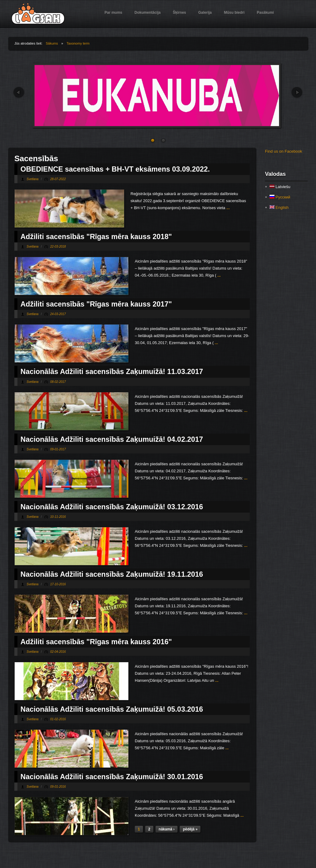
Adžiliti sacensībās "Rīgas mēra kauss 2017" (96, 304)
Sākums (52, 43)
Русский (280, 197)
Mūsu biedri (234, 13)
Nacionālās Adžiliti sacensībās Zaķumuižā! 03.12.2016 (112, 507)
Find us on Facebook (283, 151)
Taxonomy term (78, 43)
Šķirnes (179, 13)
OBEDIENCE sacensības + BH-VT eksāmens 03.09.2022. (115, 169)
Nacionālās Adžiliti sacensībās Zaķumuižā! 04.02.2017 (112, 439)
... (227, 208)
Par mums (113, 13)
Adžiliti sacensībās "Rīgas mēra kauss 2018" (96, 237)
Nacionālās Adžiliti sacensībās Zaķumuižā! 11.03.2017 (112, 372)
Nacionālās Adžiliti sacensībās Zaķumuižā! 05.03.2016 (112, 709)
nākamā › (167, 829)
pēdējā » (190, 829)
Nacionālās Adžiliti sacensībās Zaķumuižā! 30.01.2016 (112, 777)
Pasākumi (265, 13)
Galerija (205, 13)
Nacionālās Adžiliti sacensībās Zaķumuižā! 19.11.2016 (112, 574)
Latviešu (280, 187)
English (279, 207)
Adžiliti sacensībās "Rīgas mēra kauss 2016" (96, 642)
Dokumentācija (147, 13)
